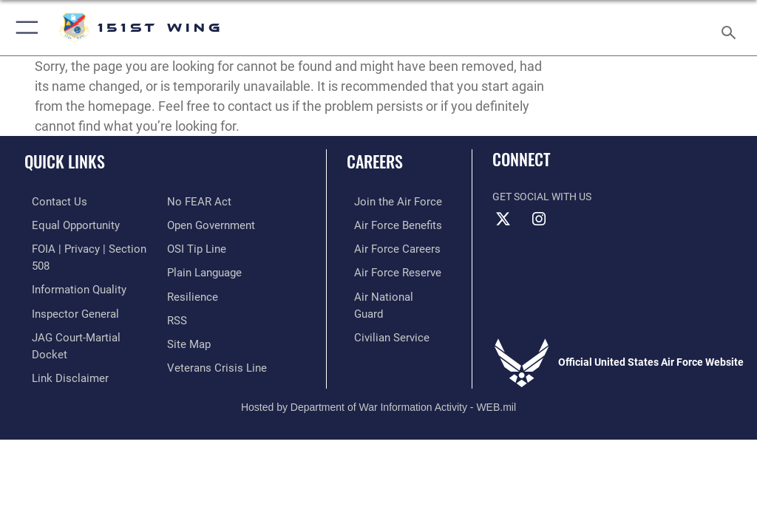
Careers (375, 161)
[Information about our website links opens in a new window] (59, 337)
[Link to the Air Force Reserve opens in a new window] (386, 269)
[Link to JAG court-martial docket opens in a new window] (83, 314)
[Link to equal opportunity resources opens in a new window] (66, 224)
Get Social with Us (542, 197)
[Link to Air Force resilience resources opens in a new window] (190, 269)
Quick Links (65, 161)
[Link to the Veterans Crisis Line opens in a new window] (212, 337)
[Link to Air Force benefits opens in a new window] (387, 224)
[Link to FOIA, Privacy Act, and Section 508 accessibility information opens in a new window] (86, 246)
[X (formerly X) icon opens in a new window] (503, 219)
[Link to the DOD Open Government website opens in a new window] (209, 201)
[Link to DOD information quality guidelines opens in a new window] (69, 269)
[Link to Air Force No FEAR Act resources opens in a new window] (54, 360)
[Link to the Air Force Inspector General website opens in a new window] (65, 292)
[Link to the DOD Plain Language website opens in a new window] (203, 246)
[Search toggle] (731, 28)
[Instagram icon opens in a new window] (539, 219)
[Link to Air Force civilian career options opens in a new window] (380, 314)
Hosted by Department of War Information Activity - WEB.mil (378, 386)
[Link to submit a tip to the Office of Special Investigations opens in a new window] (194, 224)
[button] (24, 28)
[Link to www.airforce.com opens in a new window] (387, 201)
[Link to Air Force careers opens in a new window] (386, 246)
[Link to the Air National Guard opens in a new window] (389, 292)
